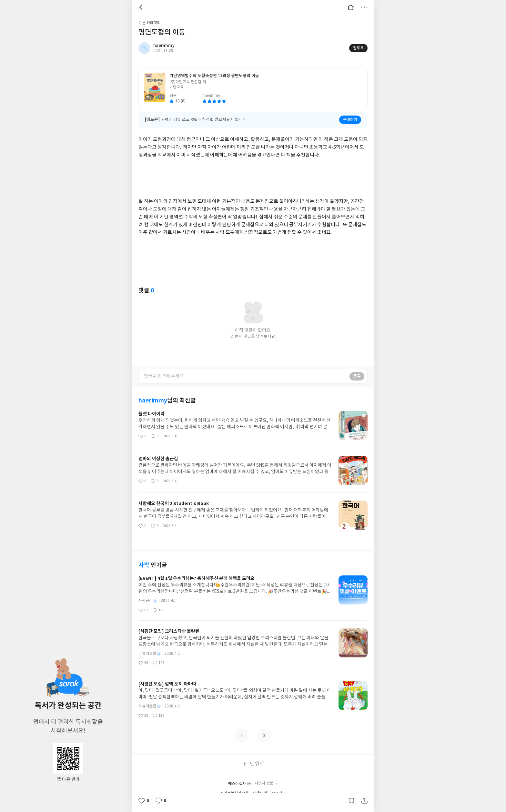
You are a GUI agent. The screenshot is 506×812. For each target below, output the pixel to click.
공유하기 (364, 801)
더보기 (364, 7)
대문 (351, 7)
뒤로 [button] (142, 7)
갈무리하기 (351, 801)
